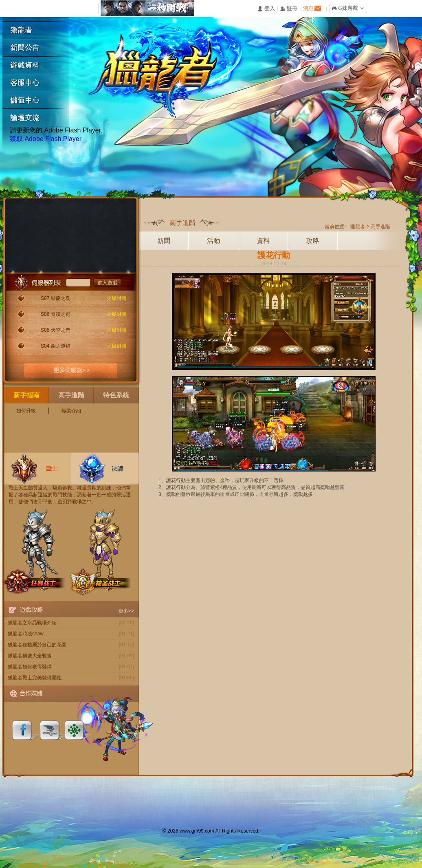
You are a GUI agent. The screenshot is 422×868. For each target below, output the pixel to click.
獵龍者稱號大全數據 (30, 656)
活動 (213, 241)
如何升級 (26, 411)
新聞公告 (39, 48)
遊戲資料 (39, 65)
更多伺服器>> (71, 370)
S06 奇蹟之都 (56, 314)
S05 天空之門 (56, 330)
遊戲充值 (39, 100)
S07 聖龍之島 (56, 298)
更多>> (126, 611)
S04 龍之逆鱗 (56, 346)
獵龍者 (39, 30)
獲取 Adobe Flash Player (46, 139)
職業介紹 (71, 411)
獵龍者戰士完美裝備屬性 (35, 678)
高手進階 (380, 227)
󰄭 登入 (266, 9)
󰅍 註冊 (289, 9)
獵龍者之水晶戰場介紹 (32, 623)
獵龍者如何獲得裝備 (30, 667)
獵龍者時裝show (26, 634)
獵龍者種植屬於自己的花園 (37, 645)
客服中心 (39, 83)
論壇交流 (39, 118)
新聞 (164, 241)
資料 (263, 241)
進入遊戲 (107, 282)
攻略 (313, 241)
